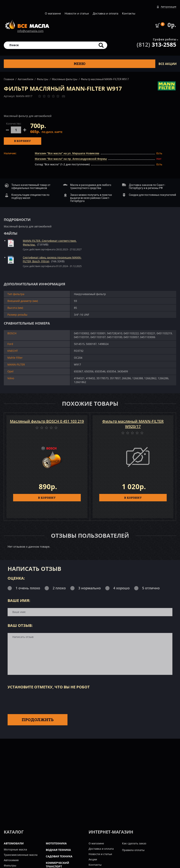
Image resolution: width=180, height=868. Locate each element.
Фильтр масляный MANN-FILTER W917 (105, 79)
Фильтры (43, 79)
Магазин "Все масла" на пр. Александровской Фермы (71, 159)
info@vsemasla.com (30, 31)
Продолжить (38, 720)
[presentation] (36, 701)
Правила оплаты (133, 850)
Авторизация (169, 7)
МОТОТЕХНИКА (56, 843)
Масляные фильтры (65, 79)
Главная (9, 79)
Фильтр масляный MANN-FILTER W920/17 (133, 424)
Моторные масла (15, 849)
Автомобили (25, 79)
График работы (165, 39)
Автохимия (11, 860)
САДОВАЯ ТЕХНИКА (59, 856)
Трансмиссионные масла (21, 855)
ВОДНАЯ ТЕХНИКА (58, 850)
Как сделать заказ (134, 843)
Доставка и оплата (105, 13)
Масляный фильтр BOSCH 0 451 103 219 (47, 421)
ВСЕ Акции (168, 64)
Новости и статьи (77, 13)
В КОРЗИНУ (47, 498)
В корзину (23, 141)
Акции (93, 859)
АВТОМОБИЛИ (14, 843)
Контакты (129, 13)
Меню (80, 64)
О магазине (53, 13)
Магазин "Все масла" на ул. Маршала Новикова (67, 153)
